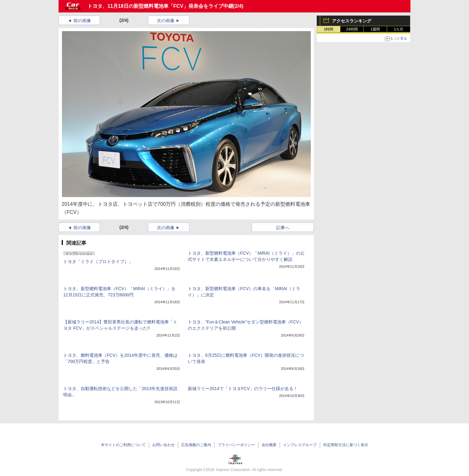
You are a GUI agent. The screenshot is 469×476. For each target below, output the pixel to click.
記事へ (283, 228)
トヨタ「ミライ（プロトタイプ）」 (98, 262)
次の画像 (166, 21)
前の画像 (82, 21)
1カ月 (399, 29)
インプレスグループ (300, 445)
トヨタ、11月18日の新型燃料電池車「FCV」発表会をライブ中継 (160, 6)
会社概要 (269, 445)
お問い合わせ (163, 445)
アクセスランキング (352, 21)
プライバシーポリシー (236, 445)
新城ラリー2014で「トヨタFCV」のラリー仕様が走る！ (243, 389)
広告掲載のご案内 (196, 445)
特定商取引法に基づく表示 (346, 445)
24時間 (352, 29)
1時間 (329, 29)
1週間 (375, 29)
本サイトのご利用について (123, 445)
